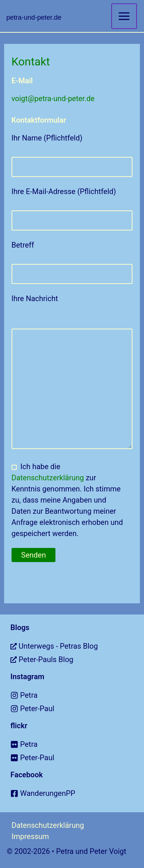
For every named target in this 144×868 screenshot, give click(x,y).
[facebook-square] (77, 793)
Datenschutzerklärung (48, 478)
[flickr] (77, 744)
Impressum (30, 836)
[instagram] (77, 695)
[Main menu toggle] (124, 16)
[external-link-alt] (77, 646)
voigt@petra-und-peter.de (53, 99)
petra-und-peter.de (34, 17)
